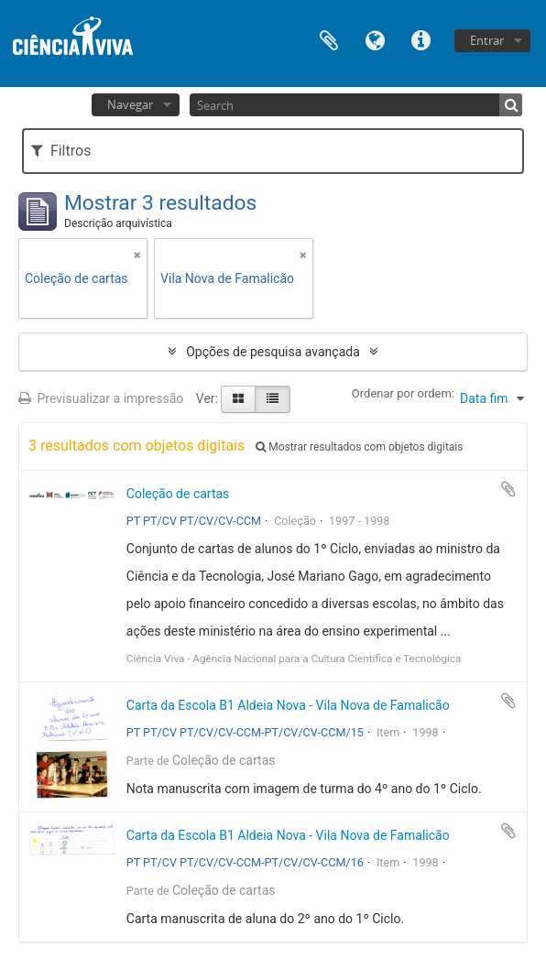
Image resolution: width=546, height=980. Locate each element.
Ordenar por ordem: (403, 393)
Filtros (61, 151)
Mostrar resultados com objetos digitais (359, 447)
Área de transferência (329, 39)
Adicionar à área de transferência (508, 489)
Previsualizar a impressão (101, 398)
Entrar (487, 40)
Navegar (130, 104)
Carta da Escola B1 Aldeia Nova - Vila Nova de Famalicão (288, 705)
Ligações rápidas (420, 39)
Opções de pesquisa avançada (273, 352)
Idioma (375, 39)
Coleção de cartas (178, 494)
